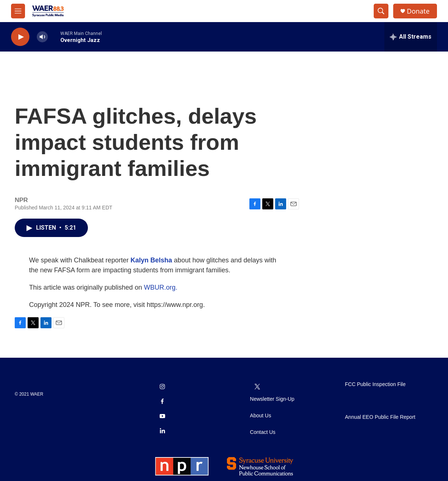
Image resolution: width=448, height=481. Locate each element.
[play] (20, 37)
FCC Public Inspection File (375, 384)
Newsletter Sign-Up (272, 399)
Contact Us (263, 432)
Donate (418, 11)
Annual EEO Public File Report (380, 417)
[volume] (42, 37)
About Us (261, 416)
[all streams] (411, 37)
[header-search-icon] (381, 11)
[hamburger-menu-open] (18, 11)
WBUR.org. (161, 287)
